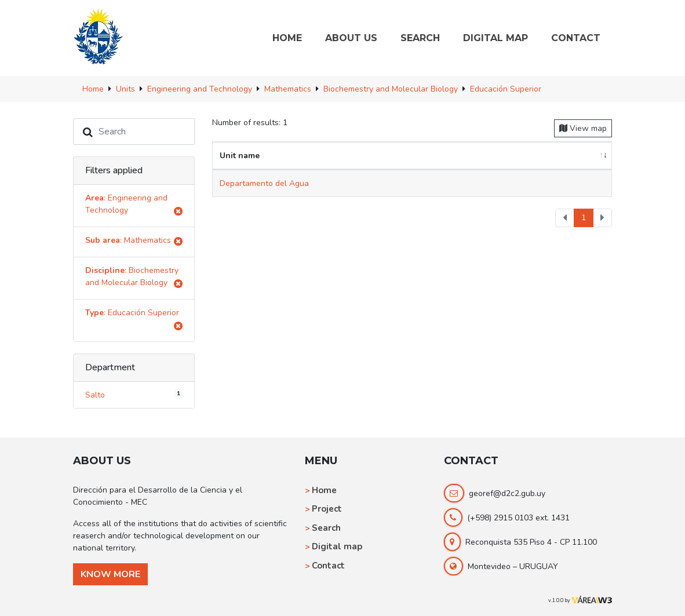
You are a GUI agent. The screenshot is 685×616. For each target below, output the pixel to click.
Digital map (337, 546)
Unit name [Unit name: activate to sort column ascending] (240, 156)
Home (324, 490)
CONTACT (576, 38)
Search (326, 528)
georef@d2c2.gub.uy (507, 493)
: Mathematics (134, 242)
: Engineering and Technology (134, 206)
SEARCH (420, 38)
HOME (287, 38)
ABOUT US (351, 38)
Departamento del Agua (264, 183)
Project (327, 509)
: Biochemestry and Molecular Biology (134, 278)
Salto (134, 395)
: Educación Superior (134, 321)
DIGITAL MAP (495, 38)
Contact (328, 566)
